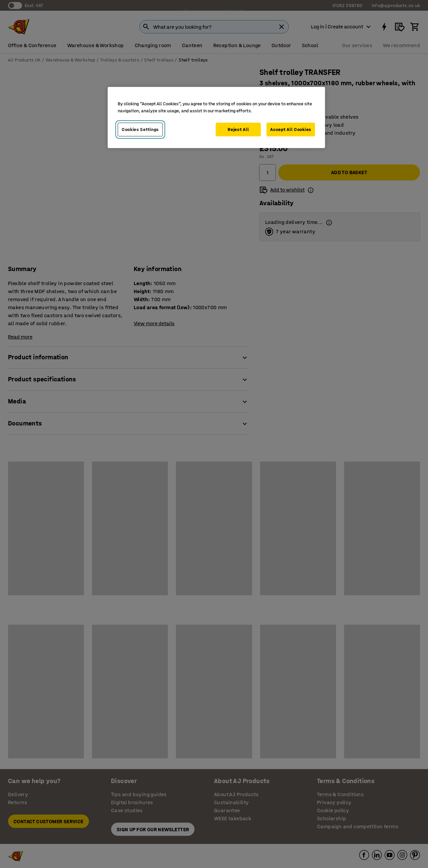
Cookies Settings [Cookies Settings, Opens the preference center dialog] (140, 130)
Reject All (238, 130)
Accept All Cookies (291, 130)
